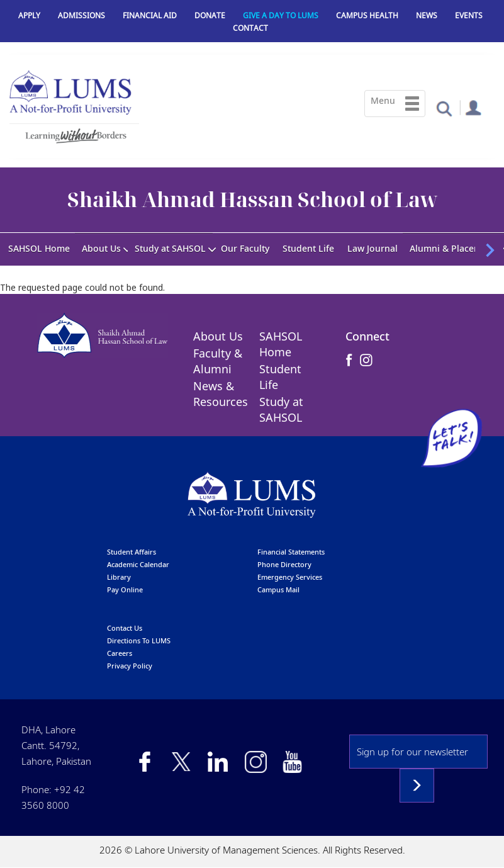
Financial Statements (291, 552)
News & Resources (221, 394)
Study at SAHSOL (170, 248)
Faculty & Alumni (218, 361)
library (119, 577)
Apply (29, 15)
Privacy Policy (130, 666)
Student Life (308, 248)
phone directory (284, 564)
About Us (101, 248)
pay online (125, 589)
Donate (210, 15)
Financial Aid (150, 15)
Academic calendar (138, 564)
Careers (120, 653)
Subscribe (417, 786)
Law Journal (372, 248)
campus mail (278, 589)
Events (469, 15)
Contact (250, 28)
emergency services (290, 577)
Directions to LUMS (139, 640)
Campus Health (367, 15)
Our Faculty (245, 248)
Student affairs (132, 552)
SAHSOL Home (39, 248)
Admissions (81, 15)
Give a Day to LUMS (281, 15)
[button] (444, 108)
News (427, 15)
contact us (125, 628)
